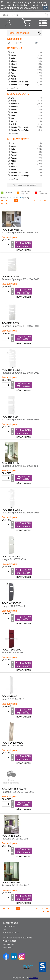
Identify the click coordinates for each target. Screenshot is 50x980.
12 (26, 200)
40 (45, 200)
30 (40, 200)
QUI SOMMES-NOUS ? (11, 923)
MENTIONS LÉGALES (11, 933)
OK (46, 8)
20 (35, 200)
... (11, 200)
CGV (4, 930)
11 (21, 200)
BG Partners (33, 978)
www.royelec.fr (8, 948)
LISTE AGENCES (9, 926)
